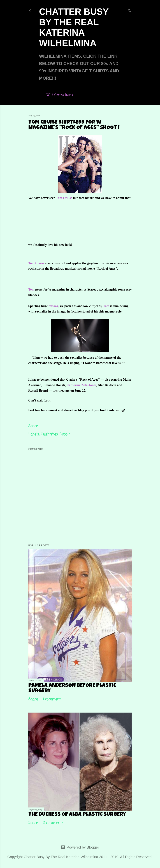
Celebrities (49, 434)
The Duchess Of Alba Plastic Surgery (77, 815)
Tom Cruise (64, 198)
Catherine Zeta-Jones (81, 385)
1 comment (52, 699)
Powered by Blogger (80, 847)
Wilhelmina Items (60, 95)
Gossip (65, 434)
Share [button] (33, 426)
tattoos (53, 306)
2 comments (53, 823)
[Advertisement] (100, 223)
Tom (31, 289)
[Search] (130, 10)
